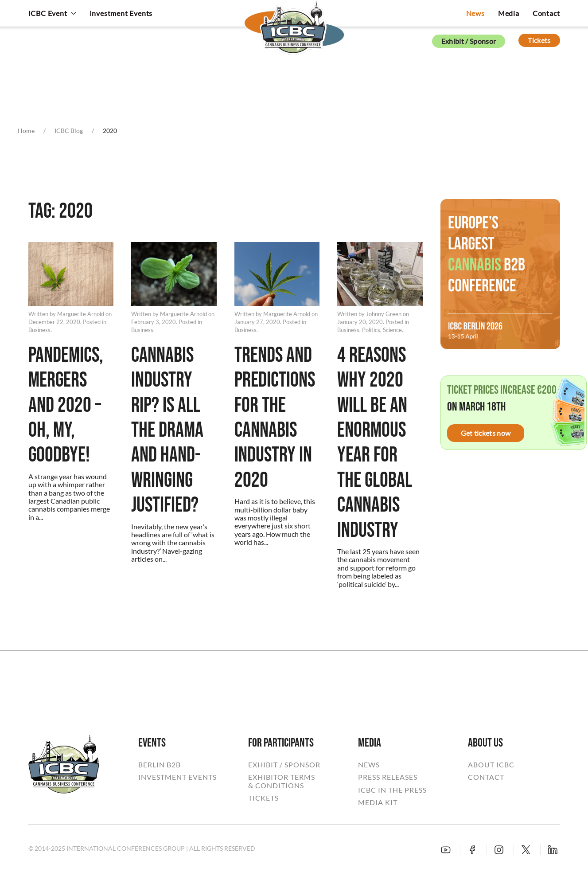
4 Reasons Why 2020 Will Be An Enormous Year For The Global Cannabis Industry (375, 443)
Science (392, 330)
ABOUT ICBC (491, 765)
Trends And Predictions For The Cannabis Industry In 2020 (275, 418)
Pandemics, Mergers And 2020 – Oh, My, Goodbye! (66, 406)
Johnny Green (384, 314)
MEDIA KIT (378, 802)
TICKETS (263, 798)
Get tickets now (486, 433)
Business (39, 330)
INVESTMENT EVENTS (177, 777)
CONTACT (486, 777)
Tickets (539, 40)
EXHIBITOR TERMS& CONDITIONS (282, 781)
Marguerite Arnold (81, 314)
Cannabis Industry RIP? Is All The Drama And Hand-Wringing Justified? (167, 430)
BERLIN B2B (160, 765)
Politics (371, 330)
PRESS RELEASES (388, 777)
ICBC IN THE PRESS (392, 790)
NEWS (369, 765)
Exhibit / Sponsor (469, 41)
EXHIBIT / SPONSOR (284, 765)
